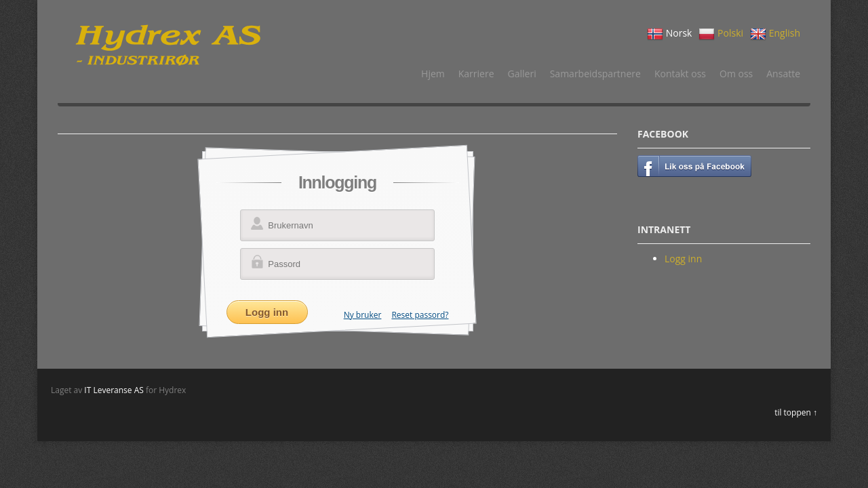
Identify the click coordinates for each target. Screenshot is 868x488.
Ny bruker (363, 315)
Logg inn (683, 259)
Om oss (736, 74)
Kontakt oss (680, 74)
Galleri (522, 74)
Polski (721, 34)
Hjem (433, 74)
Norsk (669, 34)
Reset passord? (420, 315)
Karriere (476, 74)
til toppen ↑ (796, 412)
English (775, 34)
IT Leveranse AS (114, 390)
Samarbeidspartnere (595, 74)
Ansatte (783, 74)
